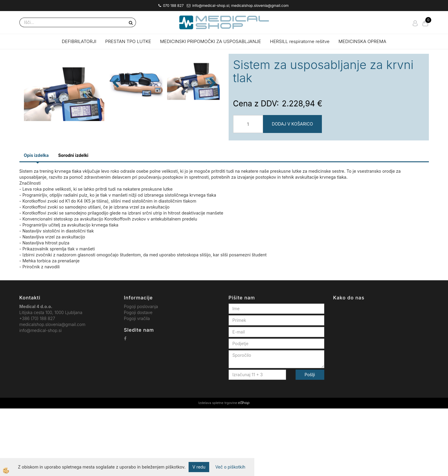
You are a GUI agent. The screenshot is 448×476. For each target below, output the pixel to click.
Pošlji (310, 442)
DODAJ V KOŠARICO (293, 124)
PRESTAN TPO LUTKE (128, 41)
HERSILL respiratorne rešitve (300, 41)
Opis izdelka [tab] (36, 223)
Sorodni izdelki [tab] (73, 223)
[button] (212, 133)
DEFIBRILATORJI (79, 41)
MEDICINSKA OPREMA (363, 41)
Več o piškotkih (230, 467)
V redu (199, 467)
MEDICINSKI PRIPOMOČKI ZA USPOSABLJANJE (211, 41)
